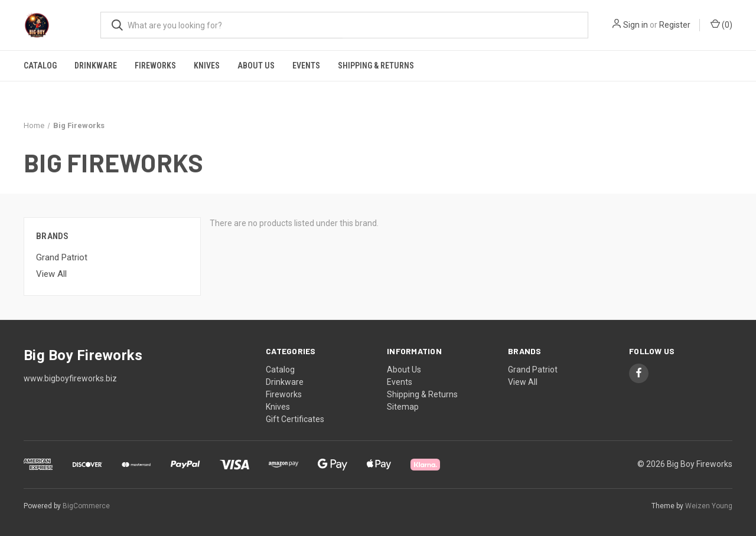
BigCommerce (86, 506)
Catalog (40, 66)
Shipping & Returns (376, 66)
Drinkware (96, 66)
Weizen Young (709, 506)
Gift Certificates (295, 419)
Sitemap (403, 407)
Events (306, 66)
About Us (256, 66)
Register (675, 25)
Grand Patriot (62, 257)
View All (51, 274)
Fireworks (155, 66)
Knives (207, 66)
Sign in (636, 25)
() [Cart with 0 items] (721, 24)
